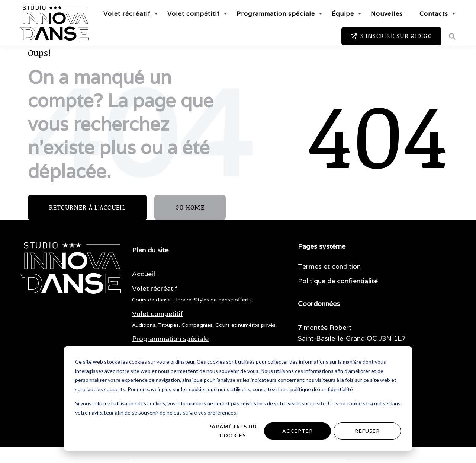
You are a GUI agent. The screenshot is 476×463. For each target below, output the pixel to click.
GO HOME (190, 207)
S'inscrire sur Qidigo (391, 36)
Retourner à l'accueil (87, 207)
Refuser (367, 431)
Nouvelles (387, 14)
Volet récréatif (127, 14)
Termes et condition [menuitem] (329, 266)
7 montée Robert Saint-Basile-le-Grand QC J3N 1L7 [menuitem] (352, 333)
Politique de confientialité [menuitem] (338, 281)
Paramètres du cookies (233, 431)
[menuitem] (144, 274)
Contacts (434, 14)
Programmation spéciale (276, 14)
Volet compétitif (194, 14)
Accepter (298, 431)
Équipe (343, 14)
